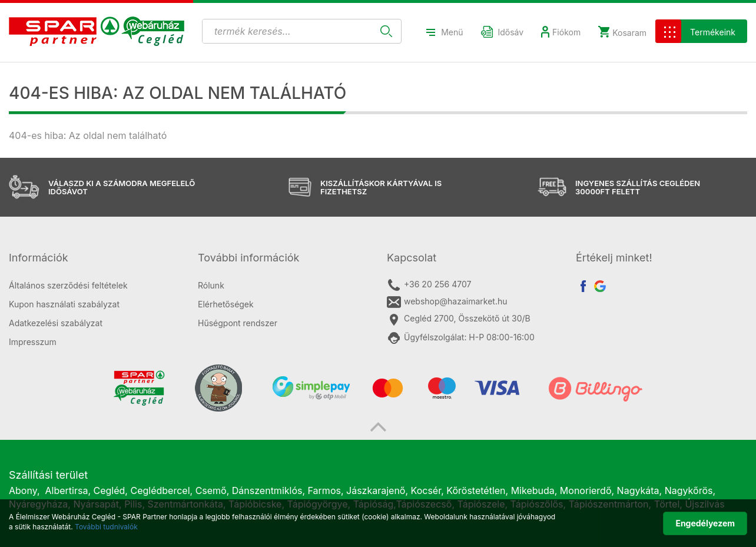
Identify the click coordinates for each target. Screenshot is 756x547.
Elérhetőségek (226, 304)
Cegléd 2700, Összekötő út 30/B (459, 319)
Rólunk (211, 285)
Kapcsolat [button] (412, 258)
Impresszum (33, 342)
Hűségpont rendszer (238, 323)
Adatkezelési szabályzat (56, 323)
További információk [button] (248, 258)
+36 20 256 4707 (429, 285)
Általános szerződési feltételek (68, 285)
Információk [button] (39, 258)
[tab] (94, 258)
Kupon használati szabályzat (64, 304)
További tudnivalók (106, 527)
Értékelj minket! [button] (614, 258)
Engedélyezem (705, 523)
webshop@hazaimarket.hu (447, 302)
